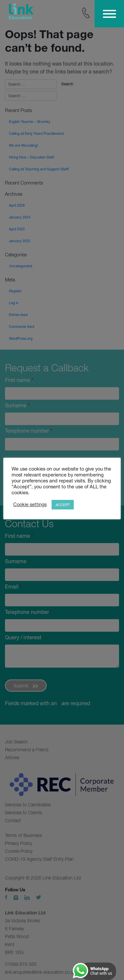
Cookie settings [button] (30, 504)
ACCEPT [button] (63, 505)
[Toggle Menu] (109, 14)
